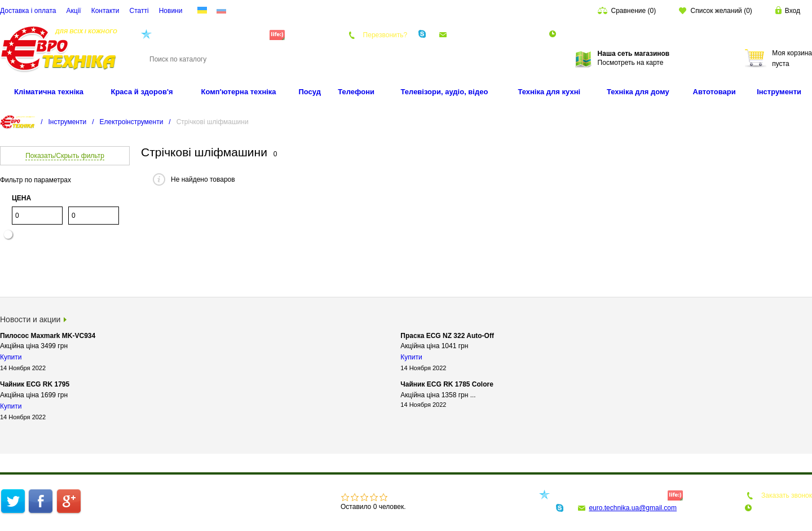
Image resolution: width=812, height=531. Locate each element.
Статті (139, 11)
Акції (74, 11)
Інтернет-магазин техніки (131, 495)
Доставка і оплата (28, 11)
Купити (11, 357)
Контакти (105, 11)
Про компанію (200, 495)
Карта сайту (175, 507)
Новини (171, 11)
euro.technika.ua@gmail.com (494, 34)
